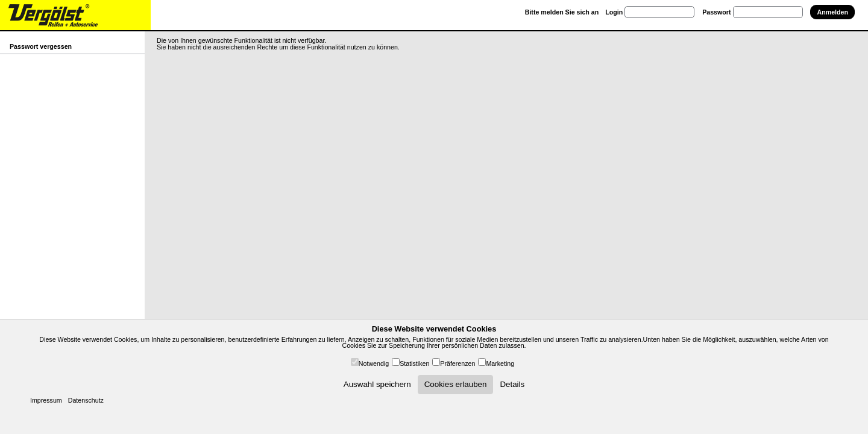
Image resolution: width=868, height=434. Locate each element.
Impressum (46, 400)
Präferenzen (458, 363)
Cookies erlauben (456, 384)
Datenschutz (86, 400)
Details (512, 384)
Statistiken (414, 363)
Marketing (500, 363)
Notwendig (374, 363)
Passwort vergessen (41, 46)
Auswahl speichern (377, 384)
